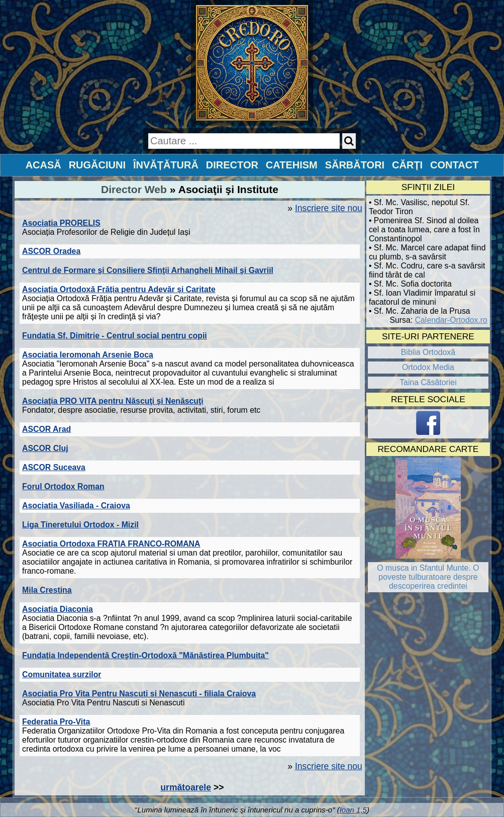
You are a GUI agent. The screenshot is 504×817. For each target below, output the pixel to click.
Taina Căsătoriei (428, 382)
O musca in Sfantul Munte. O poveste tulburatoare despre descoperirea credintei (428, 577)
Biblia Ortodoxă (428, 352)
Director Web (134, 189)
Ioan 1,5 (353, 810)
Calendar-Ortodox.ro (451, 320)
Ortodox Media (428, 367)
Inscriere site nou (329, 208)
